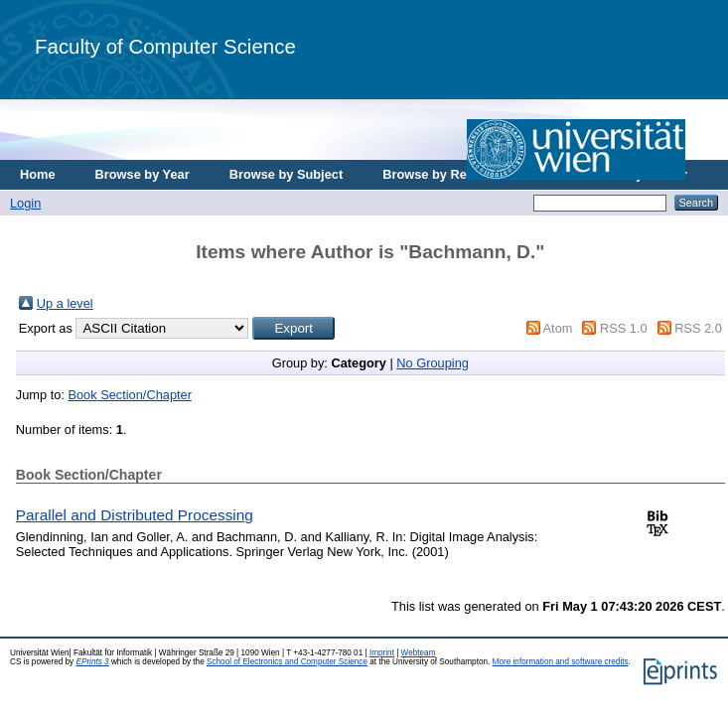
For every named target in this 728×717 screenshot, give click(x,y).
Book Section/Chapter (130, 395)
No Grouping (433, 363)
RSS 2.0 (698, 328)
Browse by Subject (287, 174)
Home (38, 174)
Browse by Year (143, 174)
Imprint (382, 653)
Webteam (419, 653)
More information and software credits (561, 662)
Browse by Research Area (460, 174)
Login (25, 203)
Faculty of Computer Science (165, 46)
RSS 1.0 (624, 328)
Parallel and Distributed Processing (135, 515)
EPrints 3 (92, 662)
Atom (558, 328)
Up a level (65, 303)
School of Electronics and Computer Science (287, 662)
